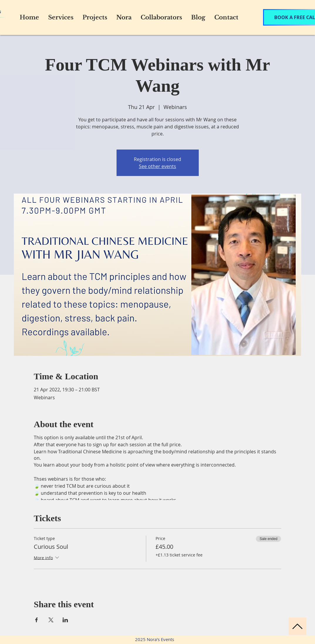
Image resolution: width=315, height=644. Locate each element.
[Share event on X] (51, 620)
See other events (157, 166)
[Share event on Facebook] (37, 620)
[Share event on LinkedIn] (65, 620)
